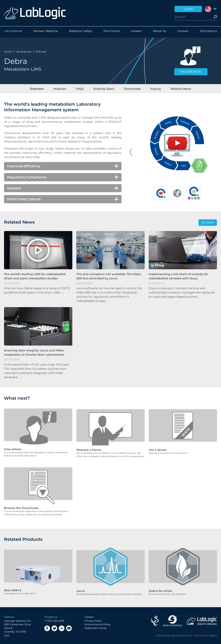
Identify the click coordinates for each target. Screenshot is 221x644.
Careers (136, 32)
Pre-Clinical (112, 32)
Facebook (47, 627)
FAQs (82, 88)
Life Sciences (13, 32)
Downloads (130, 88)
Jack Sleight (210, 634)
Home (8, 51)
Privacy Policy (93, 620)
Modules (63, 88)
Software (41, 51)
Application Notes (95, 627)
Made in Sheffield (172, 620)
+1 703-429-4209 (54, 620)
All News (208, 223)
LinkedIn (62, 627)
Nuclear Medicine (46, 32)
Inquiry (152, 88)
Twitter (54, 627)
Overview (42, 88)
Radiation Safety (81, 32)
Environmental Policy (98, 623)
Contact (183, 32)
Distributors (208, 32)
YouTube (69, 627)
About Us (159, 32)
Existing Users (104, 88)
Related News (176, 88)
